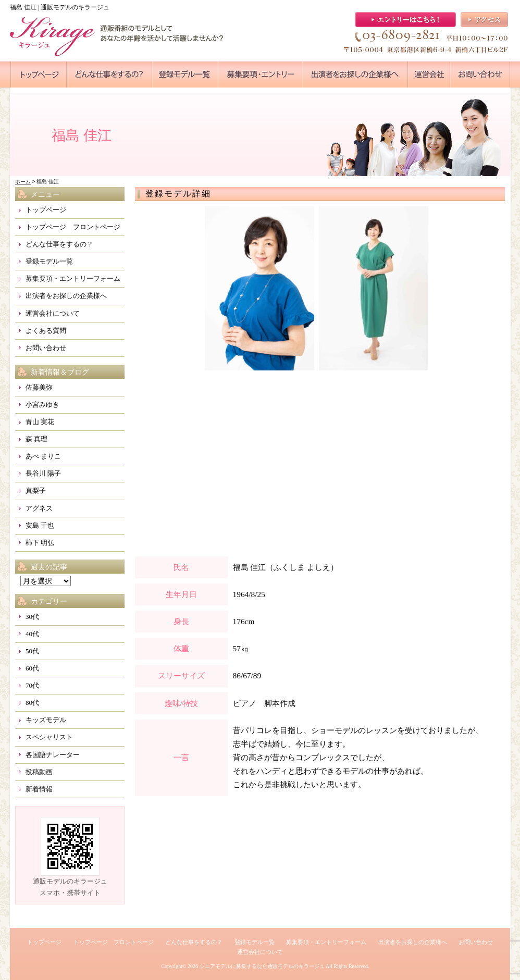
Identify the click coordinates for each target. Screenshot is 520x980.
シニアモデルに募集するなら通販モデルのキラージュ (262, 966)
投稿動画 (39, 772)
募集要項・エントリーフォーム (73, 278)
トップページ (46, 210)
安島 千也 (40, 525)
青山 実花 (40, 422)
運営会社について (53, 313)
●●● (39, 75)
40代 (32, 634)
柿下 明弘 (40, 543)
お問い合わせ (46, 348)
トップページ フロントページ (73, 227)
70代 (32, 685)
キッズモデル (46, 720)
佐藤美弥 (39, 387)
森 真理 (36, 439)
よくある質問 (46, 331)
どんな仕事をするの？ (59, 244)
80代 (32, 703)
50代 (32, 651)
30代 (32, 617)
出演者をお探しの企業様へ (66, 296)
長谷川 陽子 (43, 473)
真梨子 (36, 491)
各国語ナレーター (53, 755)
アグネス (39, 508)
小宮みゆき (42, 405)
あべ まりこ (43, 456)
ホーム (23, 182)
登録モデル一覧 (49, 261)
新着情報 (39, 789)
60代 (32, 668)
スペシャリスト (49, 737)
